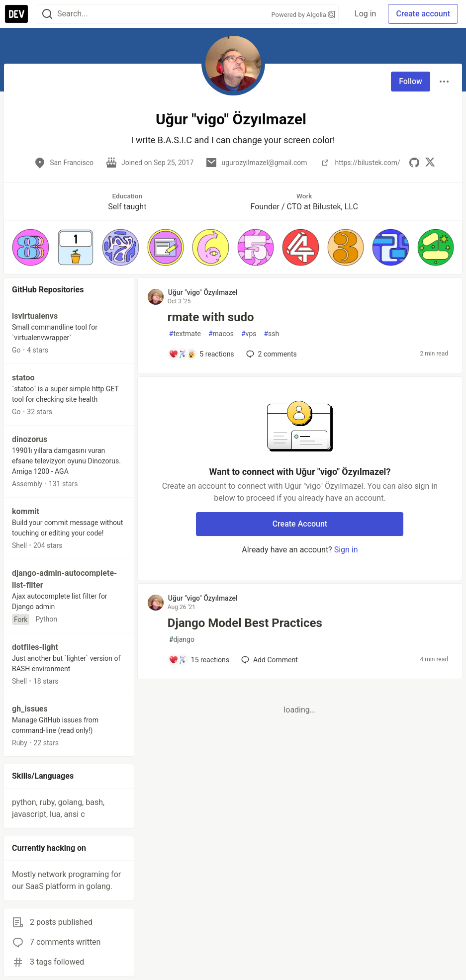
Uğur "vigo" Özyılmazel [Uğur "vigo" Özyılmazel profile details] (203, 292)
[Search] (47, 14)
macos (221, 334)
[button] (31, 247)
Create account (423, 14)
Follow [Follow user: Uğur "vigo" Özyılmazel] (411, 81)
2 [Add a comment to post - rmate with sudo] (271, 354)
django (182, 640)
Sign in (346, 550)
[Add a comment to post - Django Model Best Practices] (199, 660)
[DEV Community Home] (16, 14)
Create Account (300, 524)
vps (249, 334)
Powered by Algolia (303, 15)
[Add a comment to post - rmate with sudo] (201, 354)
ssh (271, 334)
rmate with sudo (211, 317)
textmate (185, 334)
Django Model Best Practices (245, 623)
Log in (365, 14)
